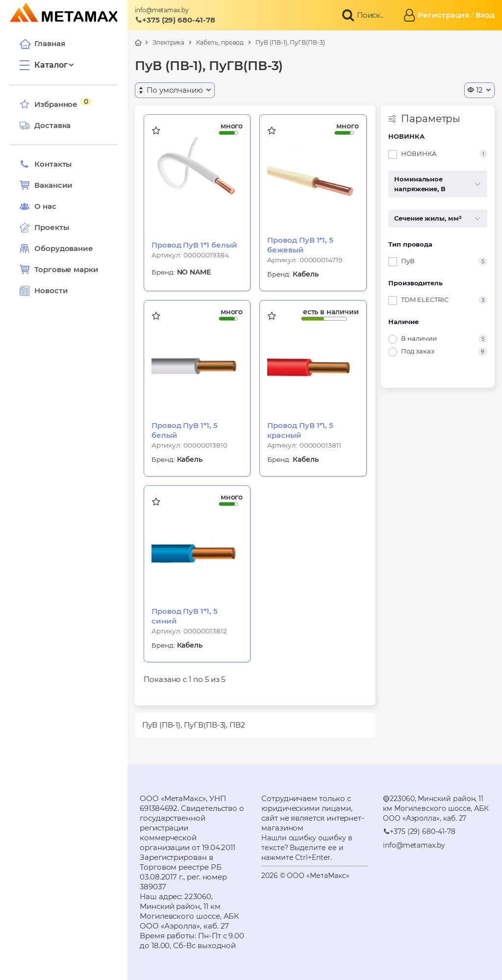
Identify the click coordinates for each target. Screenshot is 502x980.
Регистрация (443, 15)
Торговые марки (59, 270)
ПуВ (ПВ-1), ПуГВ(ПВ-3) (290, 42)
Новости (44, 291)
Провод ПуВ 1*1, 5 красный (300, 430)
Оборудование (64, 248)
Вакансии (46, 185)
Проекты (51, 227)
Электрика (168, 42)
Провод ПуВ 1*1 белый (194, 245)
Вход (485, 15)
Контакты (46, 164)
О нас (38, 206)
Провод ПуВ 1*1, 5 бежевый (300, 245)
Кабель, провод (220, 42)
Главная (42, 44)
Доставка (45, 126)
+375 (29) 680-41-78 (175, 20)
